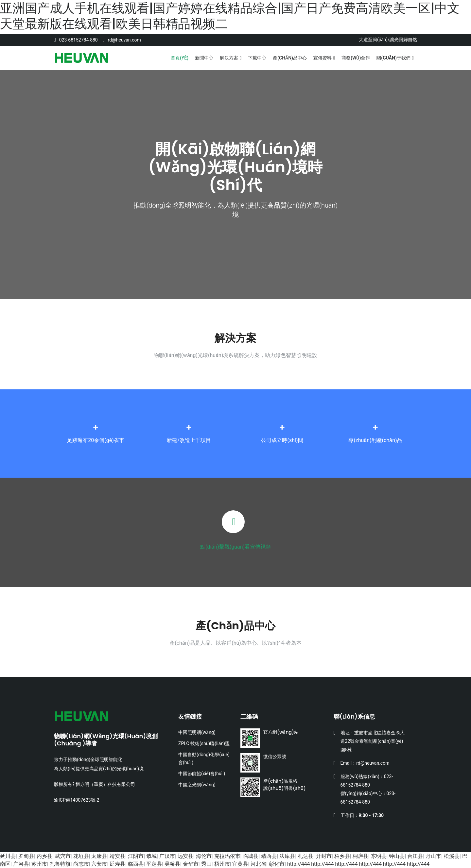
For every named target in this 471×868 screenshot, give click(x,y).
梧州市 (222, 864)
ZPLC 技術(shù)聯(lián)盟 (204, 743)
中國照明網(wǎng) (197, 732)
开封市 (324, 856)
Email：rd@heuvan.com (365, 763)
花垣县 (81, 856)
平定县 (154, 864)
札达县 (305, 856)
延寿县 (117, 864)
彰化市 (277, 864)
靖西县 (269, 856)
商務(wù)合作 (356, 58)
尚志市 (81, 864)
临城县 (251, 856)
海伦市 (204, 856)
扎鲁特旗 (60, 864)
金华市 (191, 864)
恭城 (151, 856)
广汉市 (167, 856)
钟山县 (397, 856)
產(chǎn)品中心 (290, 58)
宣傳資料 (323, 58)
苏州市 (39, 864)
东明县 (379, 856)
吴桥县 (172, 864)
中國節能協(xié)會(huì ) (202, 774)
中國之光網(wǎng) (197, 785)
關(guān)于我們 (393, 58)
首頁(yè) (180, 58)
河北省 (258, 864)
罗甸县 (26, 856)
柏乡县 (342, 856)
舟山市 (433, 856)
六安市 (99, 864)
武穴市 (63, 856)
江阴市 (136, 856)
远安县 (185, 856)
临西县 (136, 864)
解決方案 (229, 58)
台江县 (415, 856)
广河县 (21, 864)
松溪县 (452, 856)
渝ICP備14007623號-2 (77, 800)
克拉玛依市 (227, 856)
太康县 (99, 856)
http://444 (299, 864)
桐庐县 (360, 856)
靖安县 (117, 856)
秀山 (206, 864)
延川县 (8, 856)
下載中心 (257, 58)
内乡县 (44, 856)
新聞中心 (204, 58)
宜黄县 (240, 864)
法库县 (287, 856)
